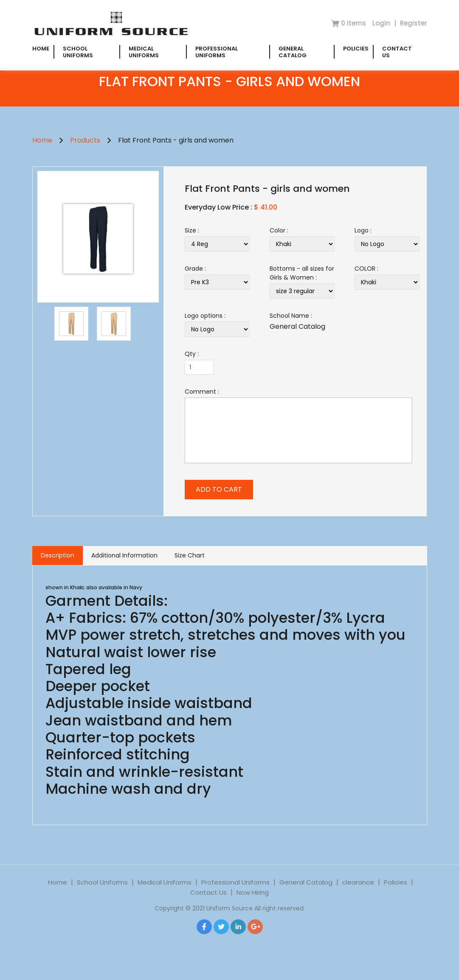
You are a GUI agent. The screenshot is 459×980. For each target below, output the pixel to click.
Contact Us (397, 52)
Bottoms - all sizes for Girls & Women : (302, 273)
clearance (358, 889)
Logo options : (205, 316)
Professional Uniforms (217, 52)
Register (414, 23)
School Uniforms (78, 52)
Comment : (202, 392)
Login (382, 23)
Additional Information (124, 555)
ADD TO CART (219, 489)
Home (41, 49)
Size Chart (190, 555)
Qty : (192, 354)
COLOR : (366, 269)
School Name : (291, 316)
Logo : (363, 230)
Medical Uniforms (144, 52)
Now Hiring (253, 899)
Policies (356, 49)
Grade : (195, 269)
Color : (279, 230)
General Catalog (293, 52)
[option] (98, 239)
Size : (192, 230)
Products (85, 140)
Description (58, 555)
